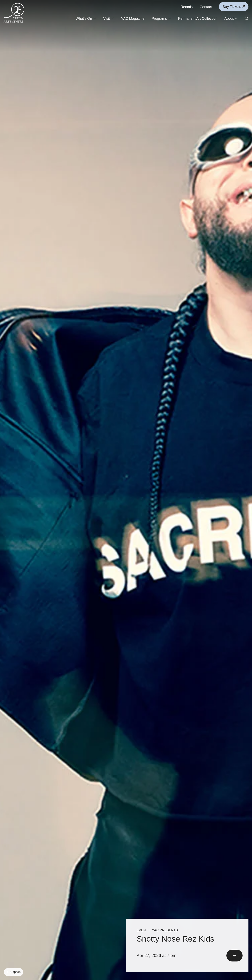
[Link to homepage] (14, 13)
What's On (86, 19)
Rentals (187, 7)
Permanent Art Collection (198, 19)
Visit (109, 19)
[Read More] (187, 946)
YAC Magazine (133, 19)
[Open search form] (247, 19)
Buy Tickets (234, 7)
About (231, 19)
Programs (161, 19)
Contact (206, 7)
